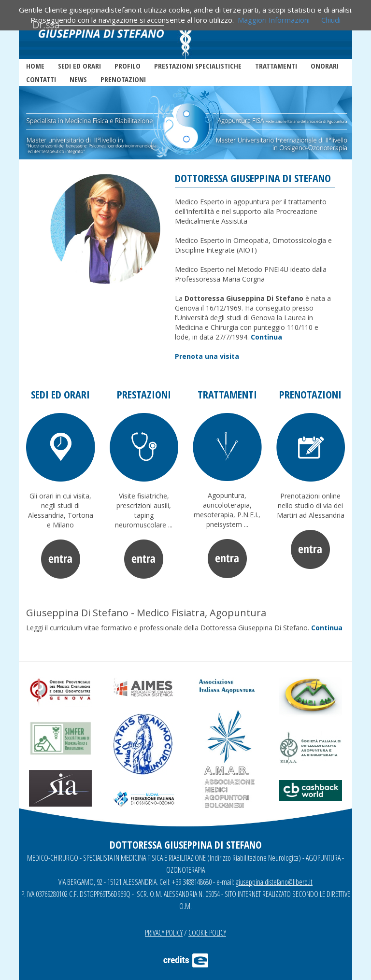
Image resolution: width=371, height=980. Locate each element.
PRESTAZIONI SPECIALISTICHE (198, 66)
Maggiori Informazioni (274, 20)
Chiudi (331, 20)
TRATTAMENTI (276, 66)
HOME (35, 66)
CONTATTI (41, 79)
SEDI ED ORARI (79, 66)
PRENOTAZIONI (123, 79)
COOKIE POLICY (207, 933)
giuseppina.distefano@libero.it (274, 882)
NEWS (78, 79)
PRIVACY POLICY (164, 933)
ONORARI (325, 66)
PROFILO (128, 66)
